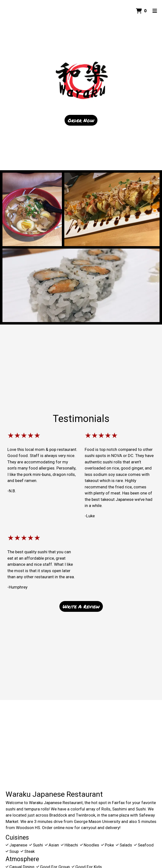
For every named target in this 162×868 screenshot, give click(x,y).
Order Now (81, 120)
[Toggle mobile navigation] (155, 11)
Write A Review (81, 606)
